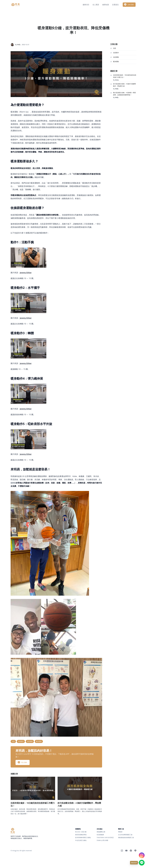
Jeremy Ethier (26, 273)
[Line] (135, 851)
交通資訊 (115, 5)
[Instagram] (122, 851)
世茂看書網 (100, 835)
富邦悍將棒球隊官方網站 (83, 837)
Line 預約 (129, 5)
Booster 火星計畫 (81, 832)
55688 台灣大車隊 (102, 840)
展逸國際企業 (101, 832)
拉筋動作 (116, 53)
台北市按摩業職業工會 (125, 835)
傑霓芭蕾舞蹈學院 (81, 835)
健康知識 (106, 5)
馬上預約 (22, 753)
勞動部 (120, 832)
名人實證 (96, 5)
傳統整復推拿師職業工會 (126, 837)
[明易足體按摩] (13, 831)
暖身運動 (116, 61)
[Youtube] (126, 851)
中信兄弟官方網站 (81, 840)
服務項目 (86, 5)
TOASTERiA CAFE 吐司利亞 (105, 837)
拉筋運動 (116, 57)
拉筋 (115, 48)
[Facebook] (131, 851)
